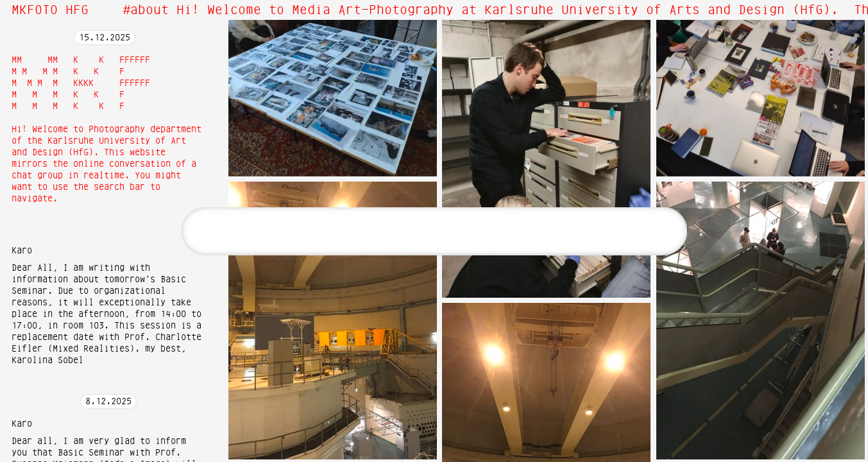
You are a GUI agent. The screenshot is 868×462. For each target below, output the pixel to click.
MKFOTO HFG (50, 10)
